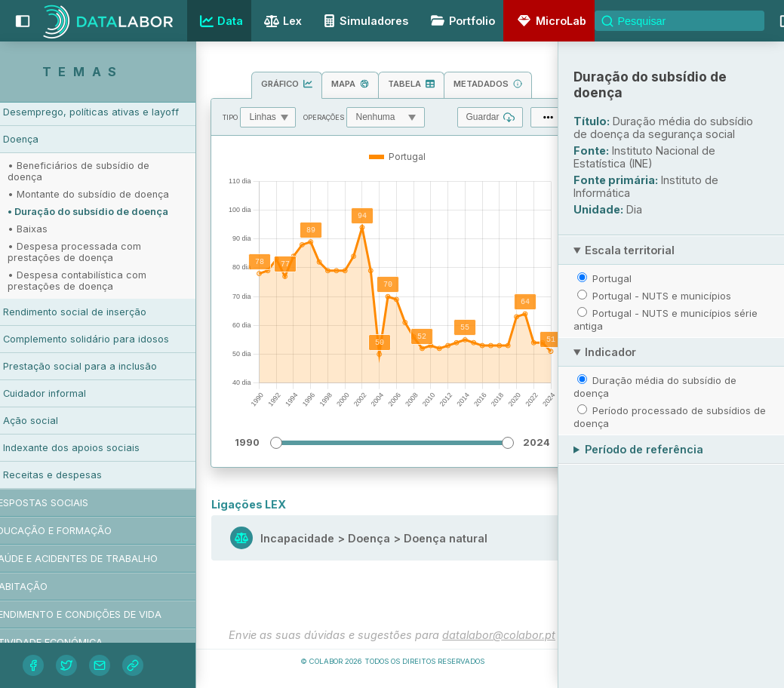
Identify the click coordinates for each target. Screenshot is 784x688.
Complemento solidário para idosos (116, 339)
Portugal (612, 278)
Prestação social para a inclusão (110, 366)
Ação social (61, 421)
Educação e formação (82, 531)
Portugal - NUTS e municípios (662, 296)
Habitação (50, 587)
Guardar (490, 117)
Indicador (610, 352)
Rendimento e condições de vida (107, 614)
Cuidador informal (75, 393)
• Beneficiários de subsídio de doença (109, 171)
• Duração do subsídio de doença (118, 212)
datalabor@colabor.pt (499, 635)
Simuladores (364, 21)
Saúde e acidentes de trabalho (105, 559)
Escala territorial (630, 250)
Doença (51, 139)
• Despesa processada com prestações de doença (105, 252)
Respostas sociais (70, 503)
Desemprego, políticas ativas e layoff (121, 112)
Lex (281, 22)
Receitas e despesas (83, 475)
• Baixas (58, 229)
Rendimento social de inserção (105, 312)
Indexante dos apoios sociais (101, 448)
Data (220, 21)
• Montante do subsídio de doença (118, 194)
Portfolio (460, 21)
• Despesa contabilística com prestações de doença (107, 281)
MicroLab (549, 21)
